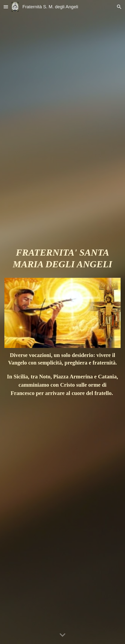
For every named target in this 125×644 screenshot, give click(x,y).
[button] (6, 7)
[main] (63, 260)
